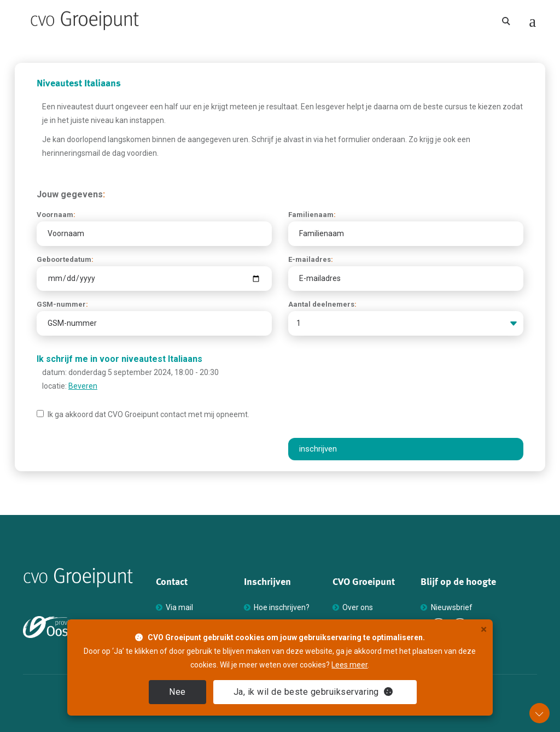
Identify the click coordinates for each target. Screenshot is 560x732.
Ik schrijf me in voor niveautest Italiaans (119, 359)
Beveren (83, 386)
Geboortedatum (65, 259)
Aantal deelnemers (322, 304)
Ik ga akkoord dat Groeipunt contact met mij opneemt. (143, 414)
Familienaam (312, 215)
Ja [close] (313, 692)
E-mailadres (311, 259)
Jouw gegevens (71, 194)
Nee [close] (177, 692)
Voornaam (56, 215)
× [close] (484, 629)
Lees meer (349, 665)
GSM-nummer (62, 304)
